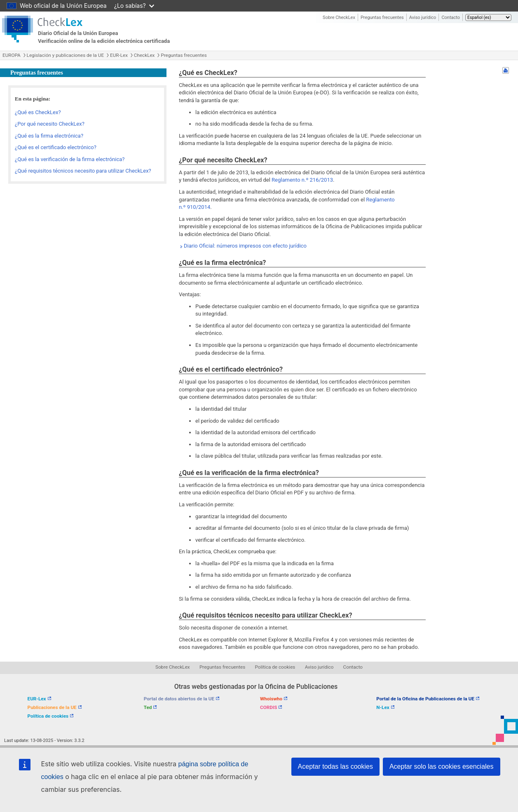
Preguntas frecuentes (382, 18)
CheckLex (144, 55)
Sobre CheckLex (339, 18)
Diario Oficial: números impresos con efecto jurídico (245, 246)
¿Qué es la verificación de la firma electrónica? (70, 159)
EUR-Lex (119, 55)
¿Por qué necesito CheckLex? (50, 124)
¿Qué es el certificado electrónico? (56, 147)
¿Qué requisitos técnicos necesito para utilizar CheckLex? (83, 171)
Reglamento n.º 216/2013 (302, 180)
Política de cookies (275, 667)
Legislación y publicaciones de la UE (65, 55)
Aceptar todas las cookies (335, 766)
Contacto (451, 18)
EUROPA (12, 55)
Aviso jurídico (423, 18)
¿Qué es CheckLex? (38, 112)
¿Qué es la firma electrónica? (49, 136)
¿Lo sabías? (134, 6)
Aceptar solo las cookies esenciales (442, 766)
